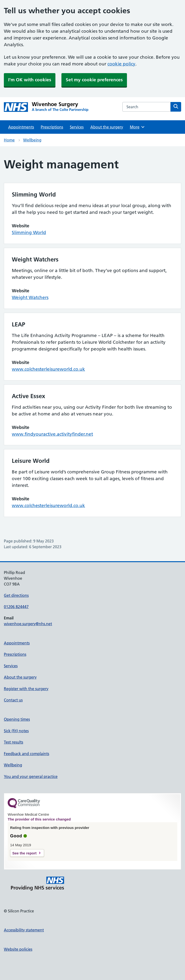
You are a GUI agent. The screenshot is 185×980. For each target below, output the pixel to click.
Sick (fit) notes (16, 731)
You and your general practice (31, 776)
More (137, 127)
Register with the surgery (26, 689)
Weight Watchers (30, 297)
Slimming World (29, 232)
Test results (13, 742)
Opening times (17, 719)
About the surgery (107, 127)
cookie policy (121, 64)
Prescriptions (52, 127)
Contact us (13, 700)
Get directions (16, 595)
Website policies (18, 949)
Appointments (21, 127)
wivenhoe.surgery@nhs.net (28, 624)
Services (77, 127)
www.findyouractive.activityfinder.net (52, 434)
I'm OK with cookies (30, 80)
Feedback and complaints (26, 754)
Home (9, 140)
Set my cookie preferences (94, 80)
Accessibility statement (24, 930)
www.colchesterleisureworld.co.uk (48, 369)
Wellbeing (32, 140)
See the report (24, 853)
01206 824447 (16, 607)
